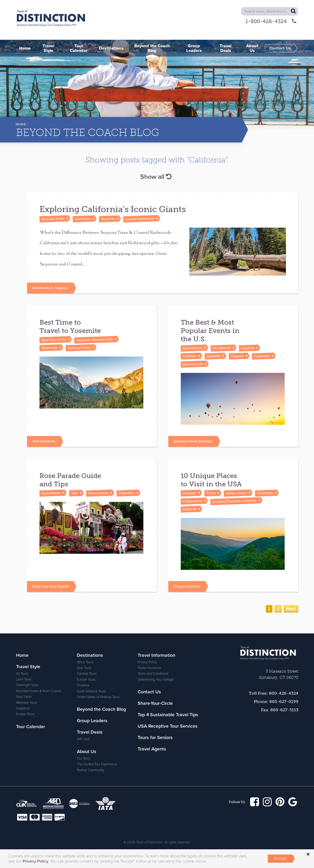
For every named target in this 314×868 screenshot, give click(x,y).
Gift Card (83, 739)
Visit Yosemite (44, 441)
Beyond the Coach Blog (101, 709)
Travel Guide (98, 493)
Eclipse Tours (25, 714)
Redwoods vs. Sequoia (50, 288)
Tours (211, 493)
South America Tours (91, 691)
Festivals (190, 356)
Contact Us (149, 692)
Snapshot (23, 708)
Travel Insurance (149, 668)
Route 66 (190, 509)
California (83, 219)
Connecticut (192, 501)
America (248, 348)
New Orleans (193, 364)
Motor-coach (236, 493)
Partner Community (90, 770)
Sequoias (108, 219)
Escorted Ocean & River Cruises (39, 691)
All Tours (22, 674)
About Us (87, 751)
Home (21, 124)
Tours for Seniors (155, 737)
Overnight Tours (27, 685)
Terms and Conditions (153, 674)
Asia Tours (84, 668)
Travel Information (156, 655)
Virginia (237, 356)
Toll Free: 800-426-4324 (274, 693)
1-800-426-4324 (271, 21)
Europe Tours (86, 680)
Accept (280, 858)
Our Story (83, 758)
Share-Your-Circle (155, 703)
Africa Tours (85, 662)
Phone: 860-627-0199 (276, 702)
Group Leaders (92, 721)
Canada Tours (87, 674)
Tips (75, 493)
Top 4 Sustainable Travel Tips (168, 715)
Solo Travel (24, 697)
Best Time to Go (54, 340)
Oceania (83, 685)
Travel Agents (152, 749)
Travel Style (28, 667)
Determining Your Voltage (156, 680)
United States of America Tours (98, 697)
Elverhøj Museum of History (235, 501)
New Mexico (193, 348)
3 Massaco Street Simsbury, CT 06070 (279, 674)
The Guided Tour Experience (97, 764)
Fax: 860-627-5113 (280, 710)
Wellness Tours (27, 703)
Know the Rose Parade (50, 586)
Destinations (90, 655)
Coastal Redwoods (140, 219)
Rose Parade (51, 493)
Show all (156, 177)
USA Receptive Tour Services (168, 726)
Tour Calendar (31, 727)
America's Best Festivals (193, 441)
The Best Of (222, 348)
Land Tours (24, 679)
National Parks (53, 219)
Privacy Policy (147, 662)
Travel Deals (90, 732)
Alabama (214, 356)
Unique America (187, 586)
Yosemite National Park (95, 340)
